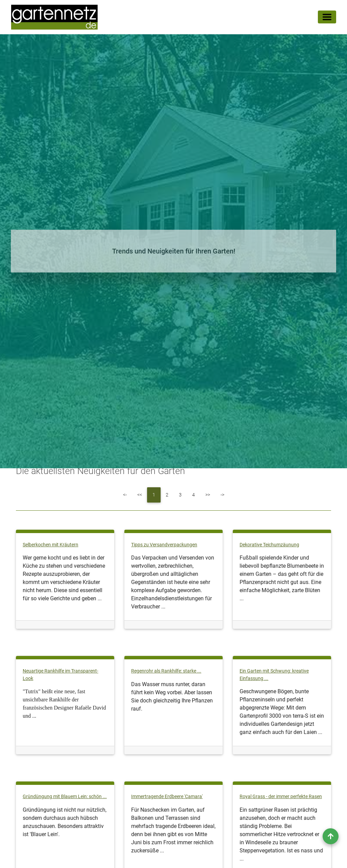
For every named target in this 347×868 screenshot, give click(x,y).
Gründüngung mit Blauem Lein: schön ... (65, 797)
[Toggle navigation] (327, 18)
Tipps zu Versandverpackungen (164, 545)
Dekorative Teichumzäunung (269, 545)
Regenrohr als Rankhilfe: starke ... (166, 671)
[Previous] (140, 495)
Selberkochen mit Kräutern (50, 545)
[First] (125, 495)
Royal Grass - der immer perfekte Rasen (281, 797)
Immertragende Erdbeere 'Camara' (167, 797)
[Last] (222, 495)
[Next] (208, 495)
